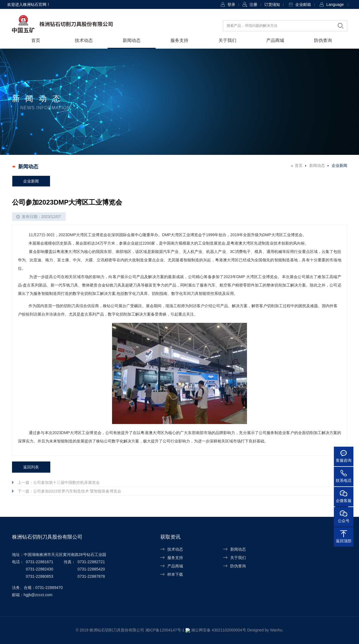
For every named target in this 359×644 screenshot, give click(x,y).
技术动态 (84, 40)
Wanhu (274, 630)
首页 (36, 40)
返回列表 (31, 467)
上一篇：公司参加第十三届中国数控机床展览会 (59, 482)
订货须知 (272, 4)
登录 (231, 4)
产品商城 (275, 40)
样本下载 (175, 574)
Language (335, 4)
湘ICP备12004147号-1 (167, 630)
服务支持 (179, 40)
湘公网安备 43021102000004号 (216, 630)
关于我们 (227, 40)
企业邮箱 (303, 4)
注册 (253, 4)
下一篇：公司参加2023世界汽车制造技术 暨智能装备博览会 (69, 491)
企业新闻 (31, 181)
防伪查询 (323, 40)
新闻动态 (132, 40)
